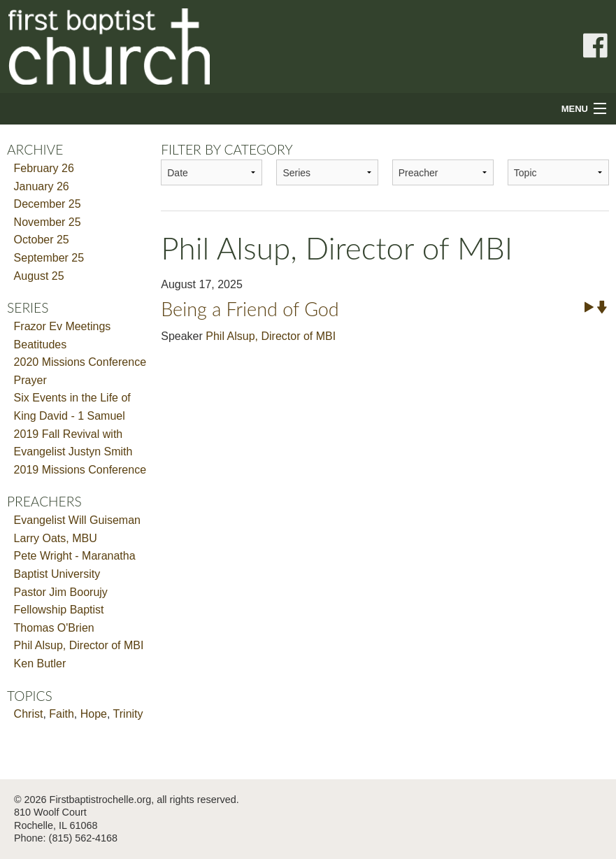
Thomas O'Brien (54, 628)
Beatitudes (41, 345)
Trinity (128, 714)
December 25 (48, 204)
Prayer (30, 380)
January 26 (42, 186)
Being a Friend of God (250, 309)
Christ (29, 714)
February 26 (44, 168)
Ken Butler (40, 663)
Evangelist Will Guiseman (77, 520)
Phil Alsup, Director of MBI (79, 645)
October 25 (42, 240)
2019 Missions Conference (80, 470)
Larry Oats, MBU (56, 538)
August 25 (39, 276)
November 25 (48, 222)
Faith (62, 714)
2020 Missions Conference (80, 362)
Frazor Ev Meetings (63, 326)
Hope (94, 714)
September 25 (49, 258)
